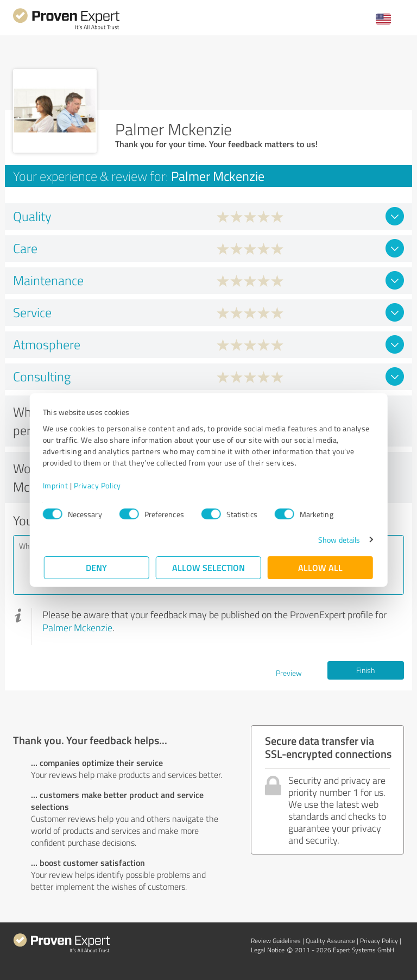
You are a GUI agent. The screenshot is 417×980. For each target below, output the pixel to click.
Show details (338, 540)
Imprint (57, 485)
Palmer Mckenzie (77, 627)
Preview (289, 673)
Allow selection (208, 567)
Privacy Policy (99, 485)
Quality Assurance (330, 941)
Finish (365, 670)
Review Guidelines (276, 941)
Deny (97, 567)
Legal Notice (268, 950)
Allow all (320, 567)
